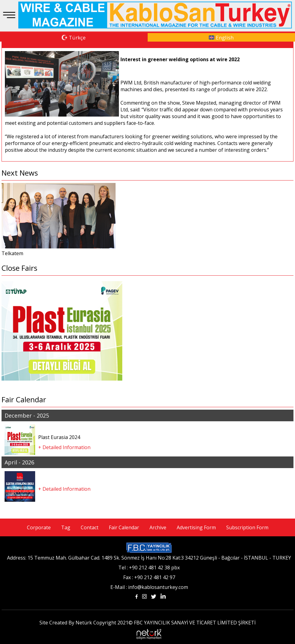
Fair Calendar (124, 527)
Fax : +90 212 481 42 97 (149, 577)
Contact (90, 527)
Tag (66, 527)
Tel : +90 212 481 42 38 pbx (149, 568)
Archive (158, 527)
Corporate (39, 527)
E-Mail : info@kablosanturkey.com (149, 587)
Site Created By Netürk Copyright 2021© (86, 623)
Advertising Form (196, 527)
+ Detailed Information (64, 447)
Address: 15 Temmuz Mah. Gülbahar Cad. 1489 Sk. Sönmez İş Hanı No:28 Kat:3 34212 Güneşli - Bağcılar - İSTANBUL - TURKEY (149, 558)
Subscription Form (247, 527)
